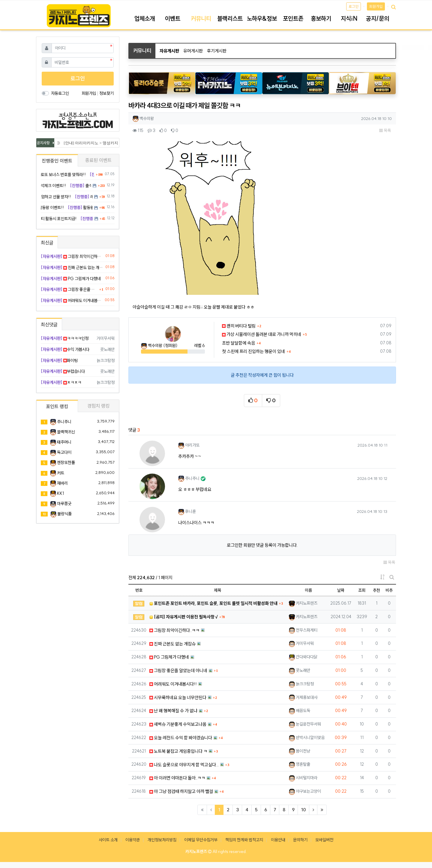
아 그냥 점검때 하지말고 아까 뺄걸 (181, 791)
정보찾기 (106, 93)
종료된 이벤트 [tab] (98, 160)
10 (304, 810)
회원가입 (376, 6)
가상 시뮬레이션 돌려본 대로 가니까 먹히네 (262, 334)
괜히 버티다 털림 (239, 326)
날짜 (341, 590)
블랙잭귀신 (66, 432)
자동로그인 (60, 93)
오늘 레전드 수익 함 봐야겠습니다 (181, 738)
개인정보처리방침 (162, 840)
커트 (61, 473)
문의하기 (300, 840)
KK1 (60, 493)
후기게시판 (217, 51)
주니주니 (64, 422)
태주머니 (64, 442)
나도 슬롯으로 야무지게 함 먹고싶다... (184, 765)
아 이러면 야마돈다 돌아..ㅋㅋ (177, 778)
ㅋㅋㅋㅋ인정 (65, 338)
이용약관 (133, 840)
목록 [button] (385, 130)
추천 (376, 590)
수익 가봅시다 (65, 349)
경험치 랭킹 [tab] (98, 406)
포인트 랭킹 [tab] (57, 406)
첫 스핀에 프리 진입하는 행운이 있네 (253, 351)
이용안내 (278, 840)
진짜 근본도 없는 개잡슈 (172, 644)
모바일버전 (324, 840)
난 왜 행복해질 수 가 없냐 (173, 711)
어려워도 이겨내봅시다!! (173, 684)
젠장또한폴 (66, 462)
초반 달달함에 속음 (238, 343)
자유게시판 (169, 51)
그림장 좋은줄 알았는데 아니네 (178, 670)
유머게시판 (193, 51)
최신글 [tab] (47, 243)
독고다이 (64, 452)
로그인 (354, 6)
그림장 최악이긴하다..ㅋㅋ (174, 630)
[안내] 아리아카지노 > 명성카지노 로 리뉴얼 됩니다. (108, 143)
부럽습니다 (63, 371)
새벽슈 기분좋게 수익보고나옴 (178, 724)
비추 (389, 590)
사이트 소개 (108, 840)
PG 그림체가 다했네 (169, 657)
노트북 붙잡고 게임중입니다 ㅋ (178, 751)
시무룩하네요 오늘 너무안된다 (178, 697)
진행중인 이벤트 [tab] (57, 161)
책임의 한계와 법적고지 (244, 840)
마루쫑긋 (64, 504)
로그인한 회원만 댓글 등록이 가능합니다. (262, 545)
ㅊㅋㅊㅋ (61, 382)
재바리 (62, 483)
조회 (362, 590)
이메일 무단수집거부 (201, 840)
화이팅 (59, 361)
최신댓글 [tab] (49, 325)
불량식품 (64, 514)
